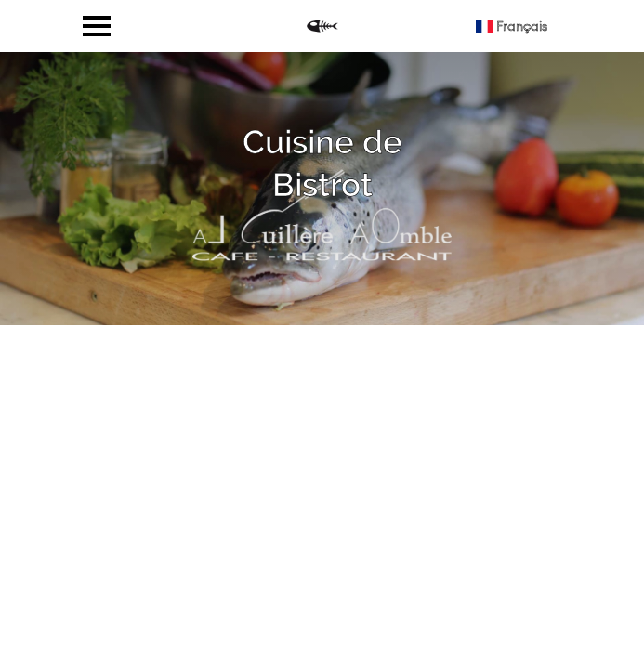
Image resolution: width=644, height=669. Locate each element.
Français (512, 26)
